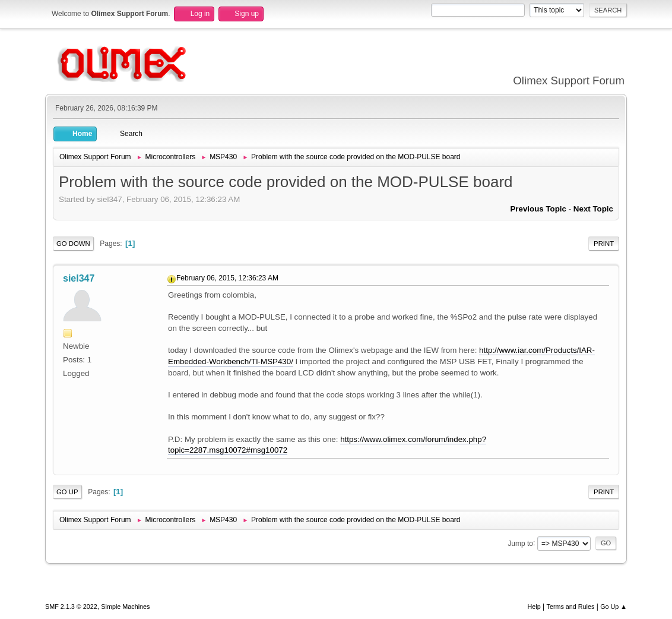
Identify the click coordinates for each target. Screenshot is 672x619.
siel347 (79, 278)
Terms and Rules (571, 607)
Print (604, 244)
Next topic (593, 209)
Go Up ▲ (614, 607)
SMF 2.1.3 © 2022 (71, 607)
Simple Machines (125, 607)
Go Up (67, 492)
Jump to (520, 543)
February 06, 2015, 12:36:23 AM (227, 278)
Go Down (73, 244)
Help (534, 607)
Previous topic (538, 209)
